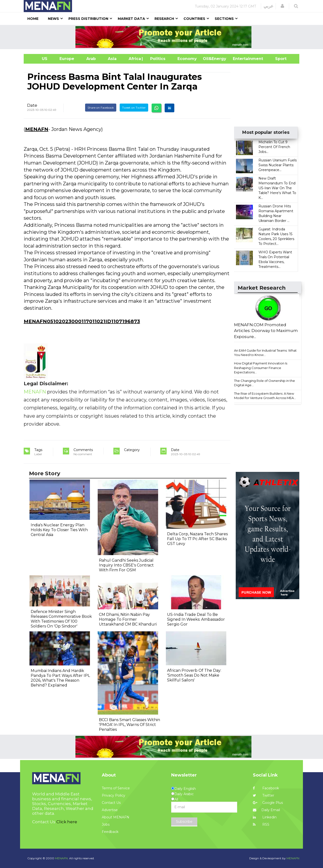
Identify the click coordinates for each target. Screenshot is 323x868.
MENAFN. (62, 858)
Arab (91, 59)
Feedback (110, 832)
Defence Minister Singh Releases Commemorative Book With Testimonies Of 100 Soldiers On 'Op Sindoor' (61, 619)
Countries (194, 19)
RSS (261, 824)
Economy (187, 59)
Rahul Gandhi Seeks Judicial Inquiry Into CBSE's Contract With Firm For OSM (126, 565)
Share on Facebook (101, 108)
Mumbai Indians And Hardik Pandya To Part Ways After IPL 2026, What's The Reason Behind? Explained (60, 678)
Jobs (106, 824)
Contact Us (111, 803)
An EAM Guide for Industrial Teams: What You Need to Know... (265, 353)
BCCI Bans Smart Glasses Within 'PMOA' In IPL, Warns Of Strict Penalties (129, 725)
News (53, 19)
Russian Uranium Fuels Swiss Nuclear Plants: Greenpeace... (278, 165)
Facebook (266, 788)
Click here (67, 822)
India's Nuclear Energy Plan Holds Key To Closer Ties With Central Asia (59, 530)
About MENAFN (116, 817)
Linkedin (265, 817)
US (39, 59)
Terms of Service (116, 788)
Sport (278, 59)
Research (164, 19)
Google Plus (268, 803)
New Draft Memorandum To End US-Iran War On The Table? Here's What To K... (277, 188)
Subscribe (184, 822)
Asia (112, 59)
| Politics (157, 59)
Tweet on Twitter (134, 108)
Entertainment (241, 59)
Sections (224, 19)
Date (32, 105)
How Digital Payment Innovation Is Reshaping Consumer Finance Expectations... (261, 368)
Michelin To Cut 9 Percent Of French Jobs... (274, 147)
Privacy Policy (114, 795)
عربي (268, 6)
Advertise (110, 810)
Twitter (264, 795)
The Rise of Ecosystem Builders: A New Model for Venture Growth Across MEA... (265, 396)
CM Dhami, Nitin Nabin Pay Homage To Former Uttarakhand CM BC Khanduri (128, 619)
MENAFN (37, 129)
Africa (134, 59)
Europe (67, 59)
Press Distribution (88, 19)
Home (33, 19)
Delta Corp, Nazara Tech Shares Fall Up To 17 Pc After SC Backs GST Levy (197, 539)
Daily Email (266, 810)
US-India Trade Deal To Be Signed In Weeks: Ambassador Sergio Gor (196, 619)
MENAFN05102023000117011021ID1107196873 (82, 321)
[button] (282, 6)
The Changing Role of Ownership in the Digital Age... (264, 383)
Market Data (131, 19)
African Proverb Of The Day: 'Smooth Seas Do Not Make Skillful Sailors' (194, 675)
